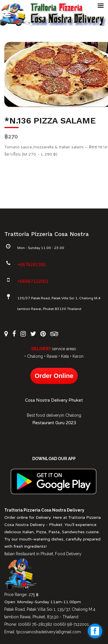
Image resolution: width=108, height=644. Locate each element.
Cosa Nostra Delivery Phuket (54, 400)
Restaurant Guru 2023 (54, 423)
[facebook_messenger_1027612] (95, 631)
